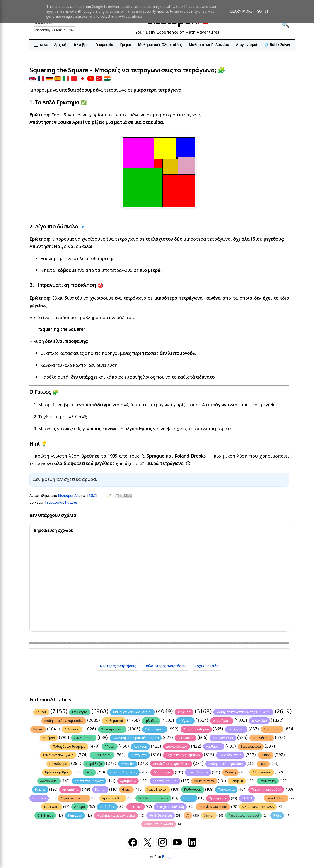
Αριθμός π (214, 747)
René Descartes (161, 815)
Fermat (100, 790)
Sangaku (237, 781)
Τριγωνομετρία (230, 755)
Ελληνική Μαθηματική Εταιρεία (136, 738)
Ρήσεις (110, 747)
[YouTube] (177, 842)
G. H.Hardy (45, 815)
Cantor (209, 815)
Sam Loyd (75, 815)
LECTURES (52, 807)
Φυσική (230, 772)
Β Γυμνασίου (102, 755)
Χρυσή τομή (218, 798)
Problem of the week (153, 798)
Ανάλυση (140, 747)
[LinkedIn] (192, 842)
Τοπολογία (226, 790)
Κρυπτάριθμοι (113, 798)
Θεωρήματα (222, 721)
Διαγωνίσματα (177, 747)
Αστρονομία (162, 772)
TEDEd (247, 798)
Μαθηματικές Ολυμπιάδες (160, 45)
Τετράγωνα (54, 502)
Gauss (126, 790)
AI (188, 815)
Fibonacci (39, 798)
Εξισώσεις (185, 738)
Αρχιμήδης (70, 790)
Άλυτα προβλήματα (89, 781)
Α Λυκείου (72, 729)
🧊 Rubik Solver (277, 45)
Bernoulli (136, 807)
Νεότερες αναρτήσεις (118, 666)
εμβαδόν (151, 721)
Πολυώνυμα (58, 764)
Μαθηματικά (114, 721)
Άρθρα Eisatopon (196, 729)
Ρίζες (277, 815)
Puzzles (71, 502)
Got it (263, 12)
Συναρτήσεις (155, 729)
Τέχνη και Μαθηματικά (183, 755)
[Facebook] (133, 842)
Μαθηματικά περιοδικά (226, 764)
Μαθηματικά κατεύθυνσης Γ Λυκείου (243, 712)
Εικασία (189, 798)
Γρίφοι (126, 45)
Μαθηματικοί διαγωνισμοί (132, 712)
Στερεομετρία (251, 747)
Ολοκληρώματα (112, 729)
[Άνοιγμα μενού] (41, 45)
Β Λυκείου (259, 721)
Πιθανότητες (262, 738)
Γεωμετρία (104, 45)
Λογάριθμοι (49, 781)
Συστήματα (139, 755)
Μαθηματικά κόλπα (158, 824)
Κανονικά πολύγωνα (58, 755)
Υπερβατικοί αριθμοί (244, 815)
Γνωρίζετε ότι (198, 772)
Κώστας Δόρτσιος (123, 772)
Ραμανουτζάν (204, 781)
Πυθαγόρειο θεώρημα (69, 747)
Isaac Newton (157, 790)
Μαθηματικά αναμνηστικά (116, 815)
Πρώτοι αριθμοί (57, 772)
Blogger (168, 857)
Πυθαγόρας (193, 790)
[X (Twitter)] (148, 842)
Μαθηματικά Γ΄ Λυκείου (209, 45)
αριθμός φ (128, 781)
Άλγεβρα (81, 45)
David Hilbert (276, 798)
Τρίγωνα (185, 721)
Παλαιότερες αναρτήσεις (165, 666)
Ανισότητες (272, 729)
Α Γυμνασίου (262, 772)
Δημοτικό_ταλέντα (74, 798)
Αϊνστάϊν (128, 764)
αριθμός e (107, 807)
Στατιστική (268, 781)
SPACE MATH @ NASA (258, 807)
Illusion (266, 755)
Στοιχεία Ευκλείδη (170, 807)
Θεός (89, 772)
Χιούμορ (49, 738)
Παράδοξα (94, 764)
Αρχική (60, 45)
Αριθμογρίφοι (223, 738)
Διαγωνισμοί (247, 45)
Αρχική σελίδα (207, 666)
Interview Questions (213, 807)
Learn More (241, 12)
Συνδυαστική (84, 738)
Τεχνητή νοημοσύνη (266, 790)
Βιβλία (38, 729)
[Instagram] (162, 842)
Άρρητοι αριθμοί (165, 781)
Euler (263, 764)
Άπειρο (80, 807)
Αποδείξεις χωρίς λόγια (171, 764)
